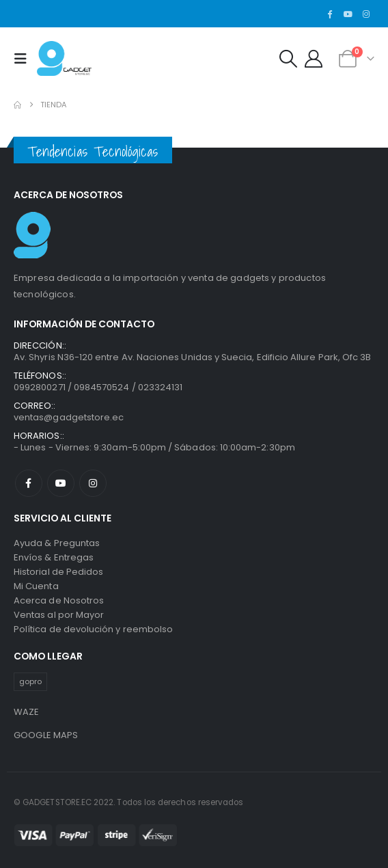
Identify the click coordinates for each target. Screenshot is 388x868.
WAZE (27, 712)
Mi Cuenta (36, 586)
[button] (24, 59)
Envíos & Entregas (54, 557)
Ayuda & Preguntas (57, 543)
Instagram (93, 483)
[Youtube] (348, 14)
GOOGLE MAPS (46, 735)
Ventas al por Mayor (59, 615)
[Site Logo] (64, 58)
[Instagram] (366, 14)
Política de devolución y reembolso (93, 629)
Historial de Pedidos (58, 572)
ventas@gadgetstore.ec (69, 417)
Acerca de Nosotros (59, 600)
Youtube (61, 483)
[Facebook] (330, 14)
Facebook (29, 483)
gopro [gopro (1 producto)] (30, 681)
